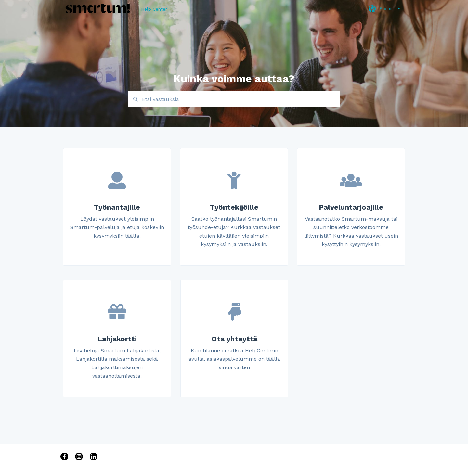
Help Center (154, 9)
